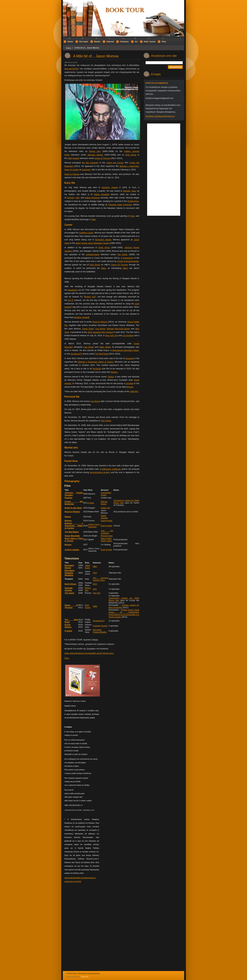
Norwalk (126, 191)
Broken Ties (90, 297)
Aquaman (86, 170)
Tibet (93, 219)
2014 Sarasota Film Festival (100, 332)
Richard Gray (107, 536)
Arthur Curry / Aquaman (94, 526)
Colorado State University (120, 205)
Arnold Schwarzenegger (128, 261)
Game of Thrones (102, 158)
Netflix (104, 632)
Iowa (134, 191)
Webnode (85, 977)
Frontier (68, 631)
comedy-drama (93, 254)
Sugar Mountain (72, 536)
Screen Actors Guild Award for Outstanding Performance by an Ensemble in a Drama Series (124, 613)
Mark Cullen (106, 538)
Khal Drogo (131, 155)
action (78, 243)
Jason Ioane (88, 567)
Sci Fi (71, 300)
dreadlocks (73, 290)
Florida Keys (133, 201)
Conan (91, 503)
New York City (112, 335)
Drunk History (68, 626)
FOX (95, 573)
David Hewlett (104, 517)
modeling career (86, 233)
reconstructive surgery (100, 472)
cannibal (130, 383)
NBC (95, 566)
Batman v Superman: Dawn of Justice (96, 362)
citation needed (82, 317)
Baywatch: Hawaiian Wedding (70, 573)
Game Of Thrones (119, 265)
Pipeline (68, 498)
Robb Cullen (106, 541)
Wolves (114, 372)
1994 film (134, 391)
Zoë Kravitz (106, 421)
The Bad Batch (72, 532)
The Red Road (102, 354)
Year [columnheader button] (85, 490)
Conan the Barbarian (74, 503)
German (71, 198)
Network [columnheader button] (97, 563)
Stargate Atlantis (95, 155)
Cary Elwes (89, 347)
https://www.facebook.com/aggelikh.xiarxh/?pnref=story (89, 653)
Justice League (72, 550)
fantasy (76, 158)
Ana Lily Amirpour (107, 532)
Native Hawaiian (102, 194)
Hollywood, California (111, 469)
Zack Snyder (106, 526)
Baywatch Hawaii (103, 240)
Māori (125, 268)
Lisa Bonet (100, 329)
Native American (92, 198)
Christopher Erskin (106, 494)
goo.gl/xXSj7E (71, 69)
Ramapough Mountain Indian (125, 350)
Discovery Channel (97, 631)
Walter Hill (105, 508)
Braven (130, 387)
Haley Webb (105, 347)
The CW (96, 593)
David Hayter (107, 521)
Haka (103, 268)
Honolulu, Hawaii (110, 187)
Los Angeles (128, 335)
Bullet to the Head (73, 508)
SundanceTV (76, 354)
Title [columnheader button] (67, 490)
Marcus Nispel (104, 503)
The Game (122, 254)
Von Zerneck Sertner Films (101, 579)
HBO (70, 158)
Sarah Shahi (88, 329)
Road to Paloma (72, 174)
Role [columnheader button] (90, 490)
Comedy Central (100, 626)
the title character (90, 163)
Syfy (95, 589)
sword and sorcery (115, 163)
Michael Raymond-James (118, 329)
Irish (78, 198)
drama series (87, 243)
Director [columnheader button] (105, 490)
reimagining (128, 258)
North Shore (104, 247)
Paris (132, 216)
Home (69, 48)
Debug (111, 377)
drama (130, 322)
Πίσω (67, 658)
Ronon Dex (95, 151)
